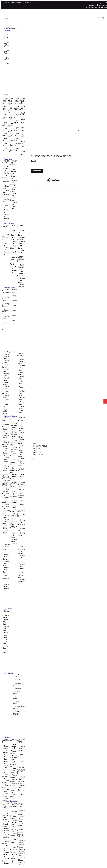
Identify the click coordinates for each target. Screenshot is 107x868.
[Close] (78, 131)
